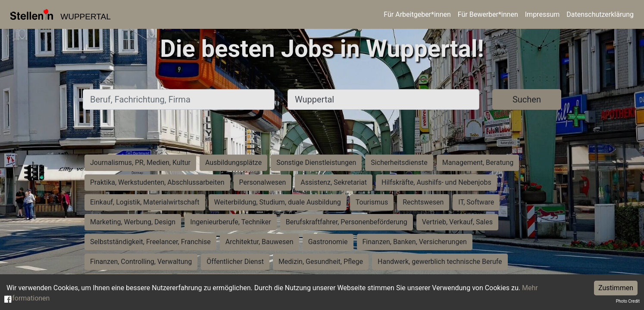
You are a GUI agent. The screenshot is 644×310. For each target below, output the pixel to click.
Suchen (527, 99)
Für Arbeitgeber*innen (417, 14)
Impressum (542, 14)
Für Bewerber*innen (488, 14)
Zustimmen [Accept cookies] (616, 288)
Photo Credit (628, 301)
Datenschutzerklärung (600, 14)
